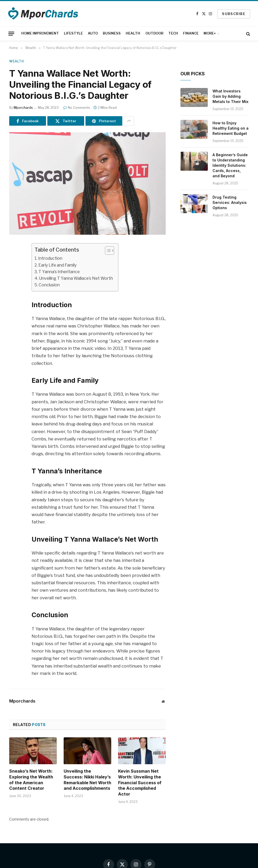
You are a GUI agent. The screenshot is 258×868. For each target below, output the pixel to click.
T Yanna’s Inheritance (59, 272)
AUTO (93, 33)
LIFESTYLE (73, 33)
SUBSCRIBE (234, 14)
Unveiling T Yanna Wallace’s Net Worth (76, 278)
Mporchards (23, 108)
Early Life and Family (57, 265)
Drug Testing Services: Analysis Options (230, 202)
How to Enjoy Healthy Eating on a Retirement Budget (231, 128)
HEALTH (133, 33)
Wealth (17, 61)
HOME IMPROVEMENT (40, 33)
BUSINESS (112, 33)
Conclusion (49, 285)
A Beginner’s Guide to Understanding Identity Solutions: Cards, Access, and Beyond (230, 165)
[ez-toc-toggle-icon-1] (107, 251)
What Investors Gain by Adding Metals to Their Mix (231, 96)
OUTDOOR (154, 33)
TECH (173, 33)
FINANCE (191, 33)
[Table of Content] (110, 251)
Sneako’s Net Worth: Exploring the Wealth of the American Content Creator (31, 780)
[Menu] (11, 33)
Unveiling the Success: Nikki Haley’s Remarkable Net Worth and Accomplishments (87, 780)
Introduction (50, 258)
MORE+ (210, 33)
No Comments (77, 108)
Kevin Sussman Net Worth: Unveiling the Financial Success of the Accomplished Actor (140, 783)
